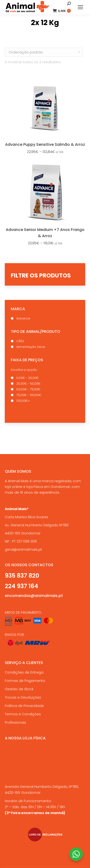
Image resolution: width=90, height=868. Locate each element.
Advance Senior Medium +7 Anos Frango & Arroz (45, 233)
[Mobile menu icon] (80, 7)
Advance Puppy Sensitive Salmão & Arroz (45, 144)
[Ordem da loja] (44, 52)
